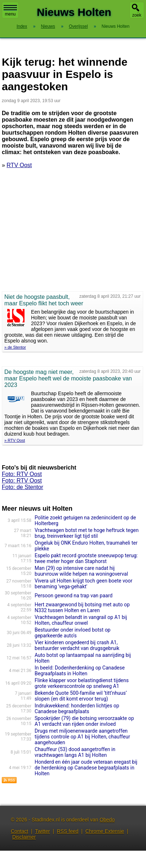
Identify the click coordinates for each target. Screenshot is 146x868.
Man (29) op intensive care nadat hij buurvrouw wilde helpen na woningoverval (81, 571)
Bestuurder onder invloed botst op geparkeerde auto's (72, 633)
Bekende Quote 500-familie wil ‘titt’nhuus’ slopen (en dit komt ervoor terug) (81, 696)
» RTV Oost (15, 440)
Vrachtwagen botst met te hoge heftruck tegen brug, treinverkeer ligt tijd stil (87, 533)
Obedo (107, 820)
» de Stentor (15, 347)
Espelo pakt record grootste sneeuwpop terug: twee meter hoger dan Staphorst (86, 558)
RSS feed (68, 831)
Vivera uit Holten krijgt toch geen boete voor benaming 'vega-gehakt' (83, 584)
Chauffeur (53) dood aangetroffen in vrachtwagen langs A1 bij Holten (75, 752)
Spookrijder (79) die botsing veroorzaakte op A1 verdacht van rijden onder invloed (84, 721)
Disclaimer (24, 837)
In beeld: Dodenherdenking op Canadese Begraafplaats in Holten (80, 671)
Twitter (42, 831)
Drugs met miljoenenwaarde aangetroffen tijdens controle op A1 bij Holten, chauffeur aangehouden (82, 737)
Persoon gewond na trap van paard (74, 596)
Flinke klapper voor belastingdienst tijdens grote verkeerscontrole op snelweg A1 (82, 683)
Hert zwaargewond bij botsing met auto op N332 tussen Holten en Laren (82, 607)
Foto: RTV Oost (22, 474)
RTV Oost (19, 165)
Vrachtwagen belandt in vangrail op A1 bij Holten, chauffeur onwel (81, 620)
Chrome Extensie (105, 831)
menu (10, 11)
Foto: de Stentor (23, 487)
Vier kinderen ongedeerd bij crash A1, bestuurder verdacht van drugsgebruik (77, 645)
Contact (19, 831)
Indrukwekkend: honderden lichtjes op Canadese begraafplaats (77, 708)
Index (22, 26)
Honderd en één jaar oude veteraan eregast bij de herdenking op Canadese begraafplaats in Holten (86, 768)
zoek (137, 15)
